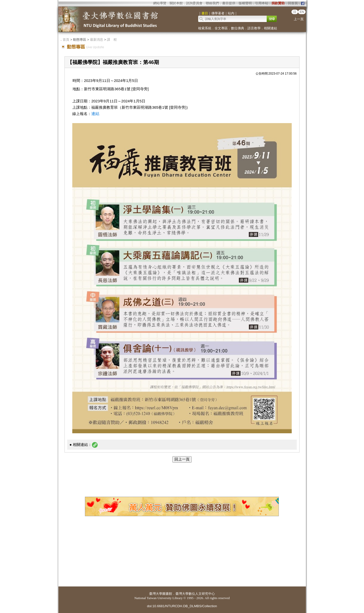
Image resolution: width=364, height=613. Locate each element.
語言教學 (254, 28)
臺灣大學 (156, 594)
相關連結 (270, 28)
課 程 (112, 40)
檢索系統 (205, 28)
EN (302, 12)
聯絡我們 (212, 3)
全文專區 (221, 28)
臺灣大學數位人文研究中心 (195, 594)
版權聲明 (245, 3)
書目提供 (229, 3)
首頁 (66, 40)
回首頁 (293, 3)
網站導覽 (160, 3)
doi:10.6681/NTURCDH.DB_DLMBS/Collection (182, 606)
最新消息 (97, 40)
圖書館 (167, 594)
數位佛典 (238, 28)
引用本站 (262, 3)
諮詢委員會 (194, 3)
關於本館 (176, 3)
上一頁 (299, 19)
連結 (95, 114)
